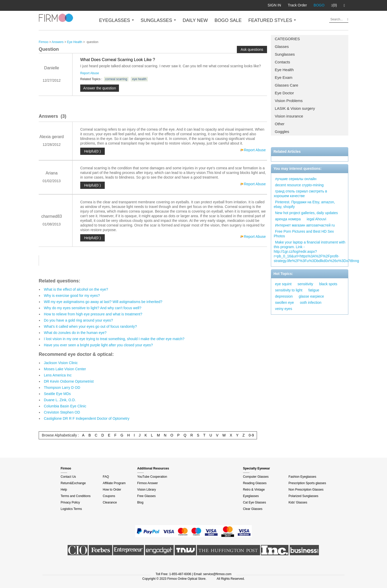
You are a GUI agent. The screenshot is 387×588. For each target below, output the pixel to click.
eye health (139, 79)
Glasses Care (287, 85)
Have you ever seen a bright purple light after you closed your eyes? (98, 345)
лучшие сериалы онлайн (296, 179)
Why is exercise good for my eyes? (72, 296)
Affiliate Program (114, 483)
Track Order (297, 5)
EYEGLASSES (116, 20)
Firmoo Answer (148, 483)
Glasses (282, 47)
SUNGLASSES (158, 20)
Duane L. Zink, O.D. (60, 400)
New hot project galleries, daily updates (307, 213)
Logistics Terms (71, 509)
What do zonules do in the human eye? (75, 333)
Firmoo (43, 42)
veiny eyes (284, 309)
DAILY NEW (195, 20)
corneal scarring (116, 79)
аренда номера (288, 219)
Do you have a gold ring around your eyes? (78, 320)
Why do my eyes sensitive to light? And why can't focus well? (93, 308)
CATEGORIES (287, 39)
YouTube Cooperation (152, 477)
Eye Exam (284, 77)
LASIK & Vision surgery (295, 108)
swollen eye (284, 303)
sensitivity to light (289, 290)
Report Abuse (90, 73)
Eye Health (284, 70)
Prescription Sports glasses (307, 483)
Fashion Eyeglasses (302, 477)
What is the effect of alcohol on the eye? (76, 289)
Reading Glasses (255, 483)
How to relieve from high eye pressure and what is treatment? (93, 314)
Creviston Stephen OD (62, 412)
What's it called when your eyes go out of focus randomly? (90, 326)
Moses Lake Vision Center (65, 369)
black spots (328, 284)
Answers (58, 42)
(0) (334, 5)
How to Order (112, 490)
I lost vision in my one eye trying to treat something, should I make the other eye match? (114, 339)
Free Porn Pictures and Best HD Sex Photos (304, 234)
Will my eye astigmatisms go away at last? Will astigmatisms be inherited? (103, 302)
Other (280, 124)
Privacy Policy (70, 502)
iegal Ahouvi (317, 219)
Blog (140, 502)
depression (284, 296)
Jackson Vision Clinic (61, 363)
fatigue (314, 290)
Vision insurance (289, 116)
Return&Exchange (73, 483)
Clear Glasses (253, 509)
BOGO (319, 5)
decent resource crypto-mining (299, 185)
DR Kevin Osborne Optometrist (69, 381)
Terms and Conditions (76, 496)
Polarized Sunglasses (303, 496)
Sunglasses (285, 54)
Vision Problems (289, 101)
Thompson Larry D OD (62, 388)
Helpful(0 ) (92, 151)
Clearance (110, 502)
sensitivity (305, 284)
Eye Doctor (284, 93)
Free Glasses (146, 496)
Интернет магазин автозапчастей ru (305, 225)
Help (64, 490)
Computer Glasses (256, 477)
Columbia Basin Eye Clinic (65, 406)
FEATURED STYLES (272, 20)
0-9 (251, 435)
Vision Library (147, 490)
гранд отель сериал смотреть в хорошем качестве (300, 194)
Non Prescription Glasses (306, 490)
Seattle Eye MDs (57, 394)
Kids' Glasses (298, 502)
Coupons (109, 496)
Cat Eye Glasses (255, 502)
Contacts (282, 62)
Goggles (282, 132)
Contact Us (68, 477)
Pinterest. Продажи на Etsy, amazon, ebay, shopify (304, 204)
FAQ (106, 477)
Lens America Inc (58, 375)
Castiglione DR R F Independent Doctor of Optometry (87, 418)
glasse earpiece (311, 296)
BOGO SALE (228, 20)
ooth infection (311, 303)
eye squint (283, 284)
